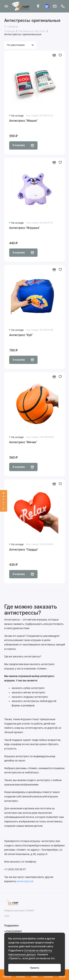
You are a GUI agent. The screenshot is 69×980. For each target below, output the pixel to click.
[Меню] (6, 6)
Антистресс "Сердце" (24, 550)
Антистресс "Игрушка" (25, 228)
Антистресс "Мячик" (23, 442)
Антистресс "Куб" (21, 335)
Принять (35, 968)
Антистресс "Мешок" (23, 121)
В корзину (23, 145)
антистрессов (25, 881)
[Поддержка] (63, 6)
